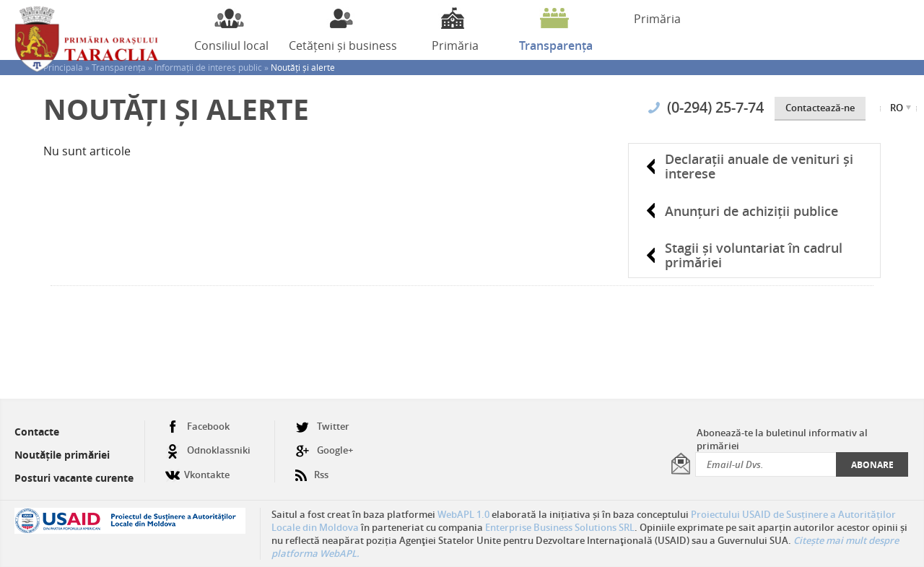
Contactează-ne (820, 108)
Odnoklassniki (208, 450)
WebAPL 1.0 (463, 514)
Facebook (197, 427)
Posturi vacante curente (74, 478)
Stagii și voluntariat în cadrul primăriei (754, 255)
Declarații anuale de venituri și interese (759, 166)
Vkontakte (197, 469)
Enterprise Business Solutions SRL (560, 527)
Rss (312, 469)
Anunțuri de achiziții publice (751, 211)
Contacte (37, 432)
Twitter (322, 427)
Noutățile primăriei (62, 455)
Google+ (324, 450)
